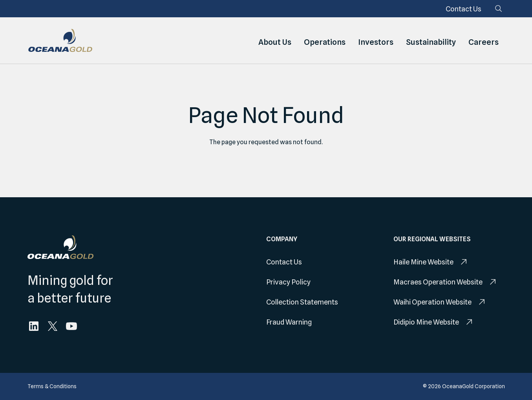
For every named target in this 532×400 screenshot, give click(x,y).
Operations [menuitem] (325, 40)
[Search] (499, 9)
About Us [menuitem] (275, 40)
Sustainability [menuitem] (431, 40)
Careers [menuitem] (484, 40)
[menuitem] (463, 9)
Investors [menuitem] (376, 40)
